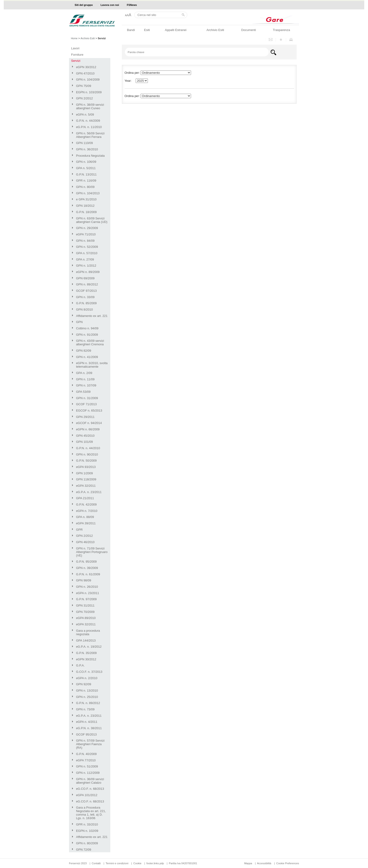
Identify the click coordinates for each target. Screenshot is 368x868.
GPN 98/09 (84, 580)
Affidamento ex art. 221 (92, 316)
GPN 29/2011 (85, 417)
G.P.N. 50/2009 (86, 461)
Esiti (147, 30)
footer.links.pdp (155, 863)
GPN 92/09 (84, 684)
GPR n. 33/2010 (87, 824)
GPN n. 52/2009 (87, 247)
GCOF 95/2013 (86, 734)
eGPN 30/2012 (86, 67)
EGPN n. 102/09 (87, 831)
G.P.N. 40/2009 (86, 754)
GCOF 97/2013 (86, 291)
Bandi (131, 30)
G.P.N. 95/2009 (86, 562)
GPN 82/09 (84, 351)
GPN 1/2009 (84, 473)
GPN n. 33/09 (85, 297)
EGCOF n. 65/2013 (89, 411)
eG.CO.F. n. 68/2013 (90, 789)
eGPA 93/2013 (86, 467)
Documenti (249, 30)
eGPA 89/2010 (86, 618)
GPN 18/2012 (85, 206)
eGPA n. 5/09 (85, 115)
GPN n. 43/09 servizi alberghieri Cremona (90, 343)
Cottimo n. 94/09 (87, 328)
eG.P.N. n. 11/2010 (89, 127)
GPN (79, 322)
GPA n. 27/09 (85, 259)
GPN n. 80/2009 (87, 843)
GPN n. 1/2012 (86, 266)
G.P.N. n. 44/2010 (88, 448)
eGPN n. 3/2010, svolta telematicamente (92, 365)
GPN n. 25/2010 (87, 697)
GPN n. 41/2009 (87, 357)
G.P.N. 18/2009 (86, 212)
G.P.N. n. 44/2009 (88, 121)
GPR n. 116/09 (86, 181)
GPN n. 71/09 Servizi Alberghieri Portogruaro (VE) (92, 552)
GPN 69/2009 (85, 278)
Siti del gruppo (84, 5)
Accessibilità (264, 863)
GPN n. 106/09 (86, 162)
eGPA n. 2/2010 (87, 678)
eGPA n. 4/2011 (87, 722)
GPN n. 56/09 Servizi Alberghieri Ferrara (90, 135)
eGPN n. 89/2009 (88, 272)
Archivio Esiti (215, 30)
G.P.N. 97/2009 (86, 599)
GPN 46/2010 (85, 542)
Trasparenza (282, 30)
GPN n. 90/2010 (87, 454)
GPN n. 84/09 (85, 241)
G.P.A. (80, 665)
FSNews (132, 5)
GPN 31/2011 (85, 605)
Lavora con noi (110, 5)
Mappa (248, 863)
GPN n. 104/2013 (88, 193)
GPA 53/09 (83, 392)
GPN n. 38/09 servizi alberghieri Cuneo (90, 106)
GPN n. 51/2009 (87, 766)
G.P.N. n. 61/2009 (88, 574)
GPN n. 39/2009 (87, 568)
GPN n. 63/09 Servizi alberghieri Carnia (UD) (92, 220)
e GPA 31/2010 (86, 199)
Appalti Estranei (176, 30)
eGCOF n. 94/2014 (89, 423)
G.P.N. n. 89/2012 (88, 703)
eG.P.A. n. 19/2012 (89, 647)
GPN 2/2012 (84, 98)
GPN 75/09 (84, 86)
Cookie (137, 863)
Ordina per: (132, 96)
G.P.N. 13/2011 (86, 174)
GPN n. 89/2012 (87, 284)
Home (74, 38)
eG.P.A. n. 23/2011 (89, 492)
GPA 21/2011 (85, 498)
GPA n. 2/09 (84, 373)
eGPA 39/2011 (86, 523)
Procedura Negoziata (90, 156)
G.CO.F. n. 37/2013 (89, 672)
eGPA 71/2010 (86, 234)
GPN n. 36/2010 (87, 149)
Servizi (76, 61)
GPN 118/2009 (86, 479)
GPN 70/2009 (85, 612)
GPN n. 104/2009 (88, 80)
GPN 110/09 (84, 143)
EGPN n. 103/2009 (89, 92)
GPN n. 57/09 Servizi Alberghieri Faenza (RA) (90, 744)
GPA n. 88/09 (85, 517)
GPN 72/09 (84, 850)
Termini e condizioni (117, 863)
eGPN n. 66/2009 (88, 429)
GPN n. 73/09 (85, 709)
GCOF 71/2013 (86, 404)
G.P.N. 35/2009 (86, 653)
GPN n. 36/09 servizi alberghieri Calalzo (90, 781)
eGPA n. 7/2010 (87, 511)
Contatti (96, 863)
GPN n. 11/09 (85, 379)
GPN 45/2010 (85, 436)
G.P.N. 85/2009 (86, 303)
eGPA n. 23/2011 (88, 593)
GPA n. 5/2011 (86, 168)
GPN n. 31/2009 (87, 398)
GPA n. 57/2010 (87, 253)
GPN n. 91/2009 (87, 335)
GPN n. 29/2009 (87, 228)
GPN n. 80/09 (85, 187)
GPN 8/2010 (84, 309)
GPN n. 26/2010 (87, 587)
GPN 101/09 (84, 442)
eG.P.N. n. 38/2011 (89, 728)
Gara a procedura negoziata (88, 632)
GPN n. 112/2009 (88, 773)
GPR (79, 530)
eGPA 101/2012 (87, 795)
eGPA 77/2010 (86, 760)
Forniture (77, 55)
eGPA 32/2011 (86, 486)
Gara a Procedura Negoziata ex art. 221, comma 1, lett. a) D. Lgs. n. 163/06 (91, 813)
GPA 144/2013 (86, 640)
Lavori (75, 48)
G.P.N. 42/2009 (86, 504)
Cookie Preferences (288, 863)
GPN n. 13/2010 (87, 691)
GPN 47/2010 (85, 73)
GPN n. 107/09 (86, 385)
